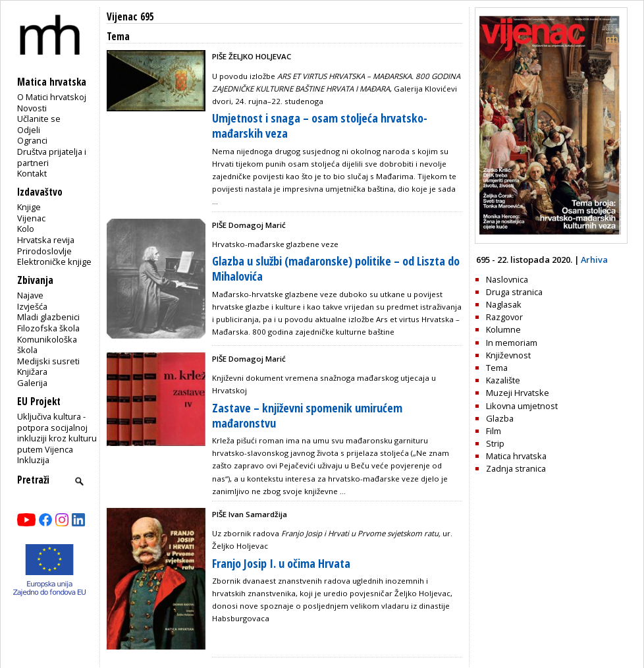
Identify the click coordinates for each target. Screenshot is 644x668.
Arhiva (594, 260)
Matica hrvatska (516, 456)
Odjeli (29, 130)
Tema (497, 368)
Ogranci (32, 140)
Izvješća (32, 306)
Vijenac (31, 218)
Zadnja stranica (516, 468)
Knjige (29, 207)
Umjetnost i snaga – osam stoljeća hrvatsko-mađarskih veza (320, 125)
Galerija (32, 383)
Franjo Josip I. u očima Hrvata (281, 563)
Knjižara (32, 372)
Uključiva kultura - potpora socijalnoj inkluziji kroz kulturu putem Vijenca (57, 433)
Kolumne (503, 329)
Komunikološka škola (47, 345)
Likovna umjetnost (522, 406)
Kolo (26, 229)
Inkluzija (33, 460)
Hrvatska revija (46, 240)
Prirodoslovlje (44, 251)
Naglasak (504, 304)
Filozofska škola (48, 328)
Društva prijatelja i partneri (52, 157)
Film (494, 431)
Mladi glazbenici (48, 317)
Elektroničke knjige (54, 262)
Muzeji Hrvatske (518, 393)
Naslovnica (507, 279)
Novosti (32, 108)
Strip (495, 443)
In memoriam (512, 343)
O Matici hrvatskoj (52, 97)
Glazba (500, 418)
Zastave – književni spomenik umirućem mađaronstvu (307, 415)
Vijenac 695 (130, 17)
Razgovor (504, 317)
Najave (30, 295)
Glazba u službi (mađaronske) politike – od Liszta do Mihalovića (336, 268)
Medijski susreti (48, 361)
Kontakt (32, 173)
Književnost (508, 355)
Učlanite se (39, 119)
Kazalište (503, 380)
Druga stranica (514, 292)
